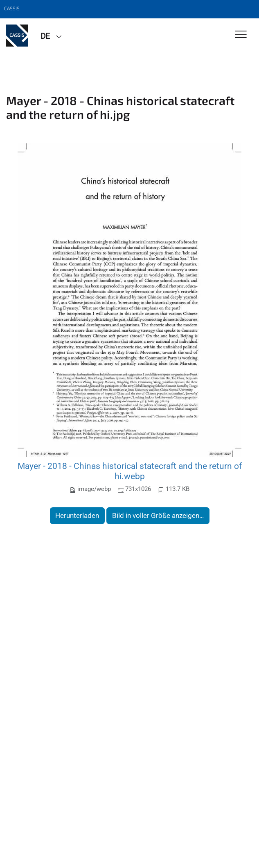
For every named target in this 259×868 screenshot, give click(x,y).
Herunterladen (77, 515)
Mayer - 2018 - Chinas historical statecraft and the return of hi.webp (130, 471)
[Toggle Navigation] (241, 35)
